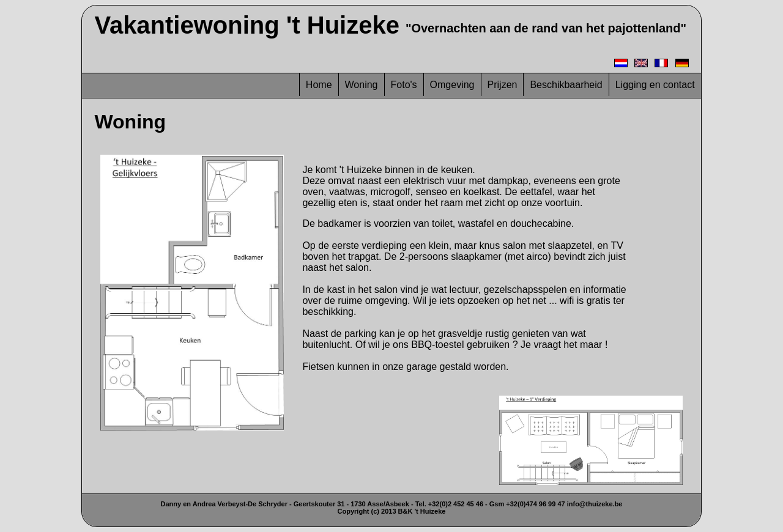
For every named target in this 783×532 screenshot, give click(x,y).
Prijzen (503, 85)
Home (319, 85)
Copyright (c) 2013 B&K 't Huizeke (392, 511)
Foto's (404, 85)
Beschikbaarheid (566, 85)
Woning (362, 85)
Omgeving (452, 85)
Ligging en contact (655, 85)
